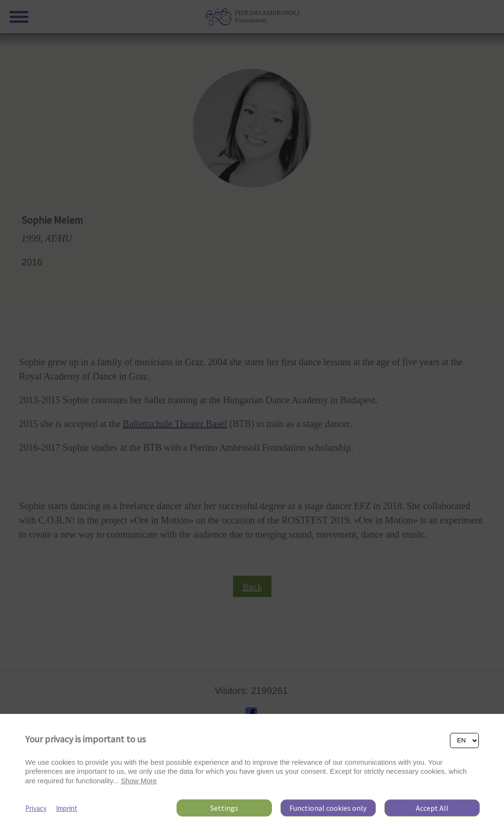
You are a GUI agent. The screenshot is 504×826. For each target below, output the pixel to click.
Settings (224, 808)
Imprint (67, 808)
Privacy (36, 808)
